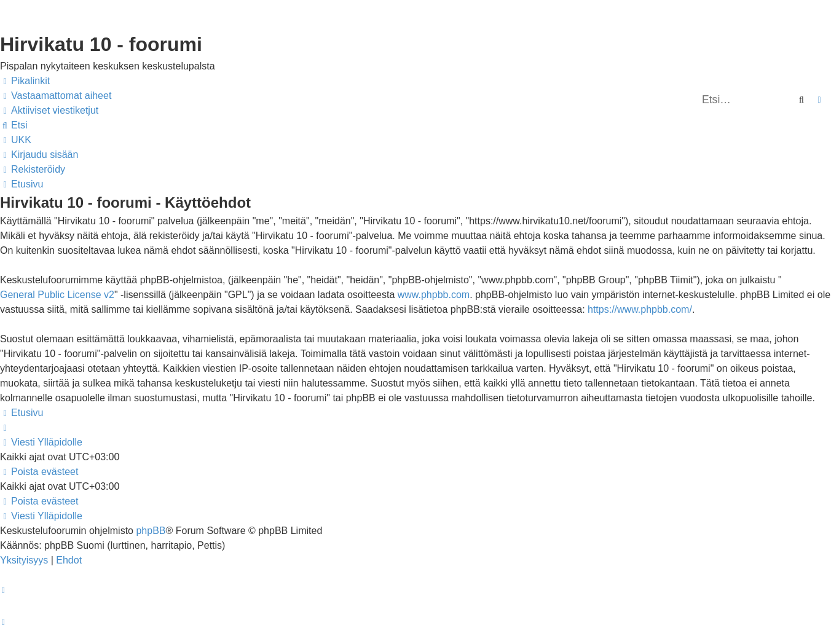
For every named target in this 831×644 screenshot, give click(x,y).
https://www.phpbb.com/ (640, 309)
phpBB (151, 531)
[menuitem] (56, 96)
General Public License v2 (57, 295)
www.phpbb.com (434, 295)
